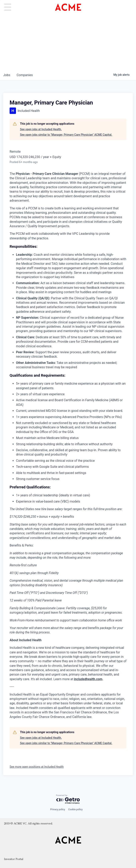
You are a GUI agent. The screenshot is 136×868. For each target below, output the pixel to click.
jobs (7, 75)
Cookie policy (75, 809)
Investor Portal (14, 859)
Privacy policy (58, 809)
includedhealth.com (88, 679)
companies (25, 75)
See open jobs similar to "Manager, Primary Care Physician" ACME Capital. (66, 135)
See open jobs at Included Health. (41, 129)
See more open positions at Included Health (37, 767)
